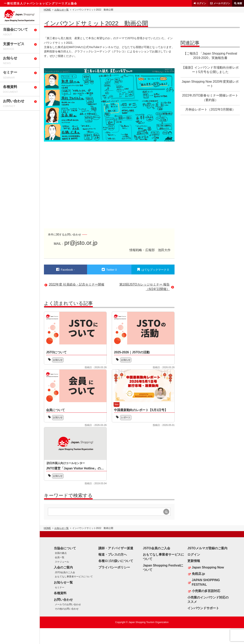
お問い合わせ (63, 600)
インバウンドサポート (203, 608)
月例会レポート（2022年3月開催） (210, 109)
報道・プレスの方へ (113, 555)
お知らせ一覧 (62, 10)
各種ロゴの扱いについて (116, 561)
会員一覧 (60, 557)
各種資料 (60, 593)
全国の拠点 (61, 553)
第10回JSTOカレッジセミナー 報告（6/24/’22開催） (145, 287)
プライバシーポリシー (114, 567)
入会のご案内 (63, 567)
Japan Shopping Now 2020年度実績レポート (210, 84)
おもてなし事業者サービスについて (74, 577)
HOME (47, 10)
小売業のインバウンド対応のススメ (208, 600)
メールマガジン (222, 3)
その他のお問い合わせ (67, 609)
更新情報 (194, 561)
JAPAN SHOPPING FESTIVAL (206, 582)
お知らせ (58, 360)
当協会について (65, 548)
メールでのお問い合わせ (68, 604)
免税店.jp (198, 574)
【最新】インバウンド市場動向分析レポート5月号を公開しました (210, 70)
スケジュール (62, 562)
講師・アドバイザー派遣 (116, 548)
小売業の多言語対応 (206, 591)
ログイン (201, 3)
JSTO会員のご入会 (65, 572)
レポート (126, 417)
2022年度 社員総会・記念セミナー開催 (77, 284)
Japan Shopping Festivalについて (163, 568)
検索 (240, 3)
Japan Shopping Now (208, 567)
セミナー (60, 587)
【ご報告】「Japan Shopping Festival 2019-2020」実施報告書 (210, 56)
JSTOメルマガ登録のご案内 (207, 548)
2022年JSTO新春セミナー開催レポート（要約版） (210, 98)
